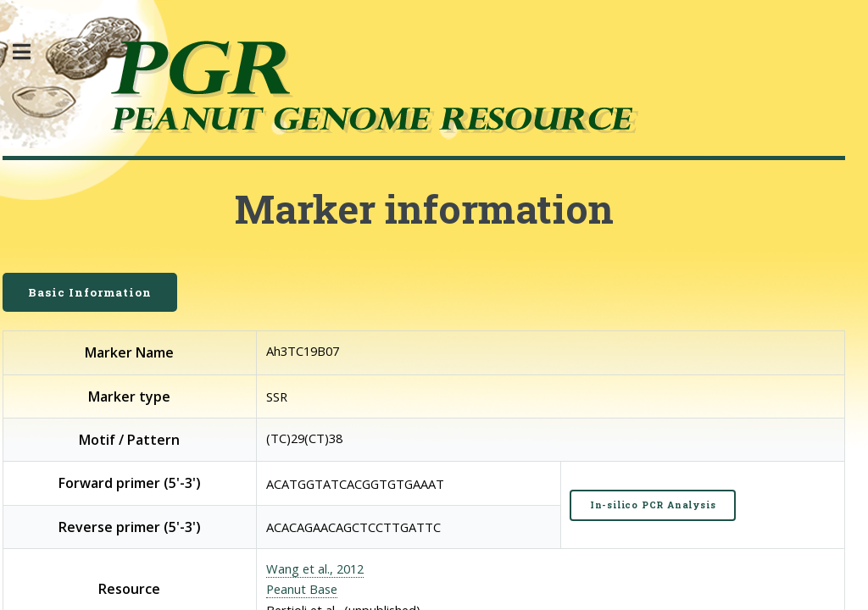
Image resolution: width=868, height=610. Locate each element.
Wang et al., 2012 (315, 568)
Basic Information (90, 292)
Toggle (31, 52)
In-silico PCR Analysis (653, 505)
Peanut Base (302, 589)
